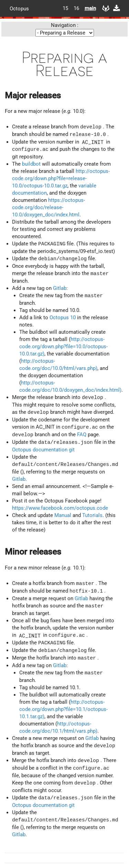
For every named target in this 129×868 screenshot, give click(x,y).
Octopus (19, 8)
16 (76, 8)
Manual (63, 515)
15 (65, 8)
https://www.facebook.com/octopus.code (60, 508)
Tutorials (92, 515)
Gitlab (60, 288)
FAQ (82, 435)
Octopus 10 (63, 318)
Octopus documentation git (43, 450)
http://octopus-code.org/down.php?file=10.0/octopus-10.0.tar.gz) (63, 347)
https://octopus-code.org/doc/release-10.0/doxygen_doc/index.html (49, 207)
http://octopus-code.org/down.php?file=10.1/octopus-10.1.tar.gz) (63, 709)
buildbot (31, 164)
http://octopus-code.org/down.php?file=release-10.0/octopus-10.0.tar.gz (61, 178)
